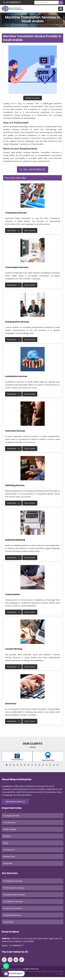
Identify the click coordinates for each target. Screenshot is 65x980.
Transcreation (13, 594)
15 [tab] (57, 765)
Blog (6, 843)
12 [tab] (47, 765)
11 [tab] (43, 765)
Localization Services (16, 376)
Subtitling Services (15, 485)
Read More (13, 230)
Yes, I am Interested (32, 169)
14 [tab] (54, 765)
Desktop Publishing (15, 540)
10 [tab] (39, 765)
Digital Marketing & (48, 971)
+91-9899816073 (12, 2)
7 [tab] (28, 765)
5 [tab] (21, 765)
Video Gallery (10, 829)
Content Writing (14, 649)
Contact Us (9, 850)
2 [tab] (10, 765)
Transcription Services (17, 267)
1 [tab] (7, 765)
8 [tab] (32, 765)
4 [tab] (18, 765)
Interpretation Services (17, 322)
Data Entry (11, 704)
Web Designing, (34, 971)
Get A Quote (33, 98)
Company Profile (11, 816)
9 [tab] (36, 765)
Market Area (9, 857)
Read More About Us (15, 802)
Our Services (9, 822)
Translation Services (16, 213)
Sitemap (8, 863)
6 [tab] (25, 765)
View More (8, 922)
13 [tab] (50, 765)
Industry (7, 836)
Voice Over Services (15, 431)
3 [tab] (14, 765)
